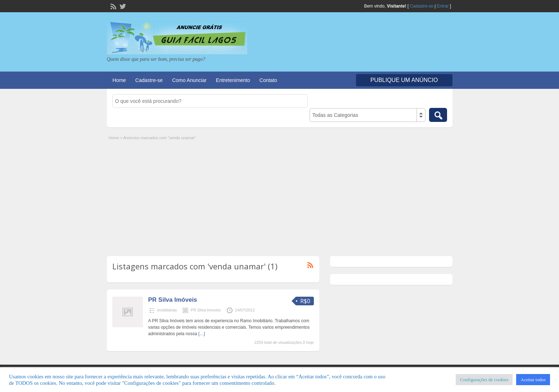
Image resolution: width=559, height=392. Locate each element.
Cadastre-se (422, 6)
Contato (268, 80)
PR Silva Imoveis (206, 310)
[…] (202, 334)
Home (119, 80)
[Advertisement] (280, 195)
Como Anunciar (189, 80)
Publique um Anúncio (404, 80)
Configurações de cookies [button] (484, 380)
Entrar (443, 6)
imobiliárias (167, 310)
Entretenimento (233, 80)
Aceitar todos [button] (533, 380)
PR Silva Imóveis (173, 300)
